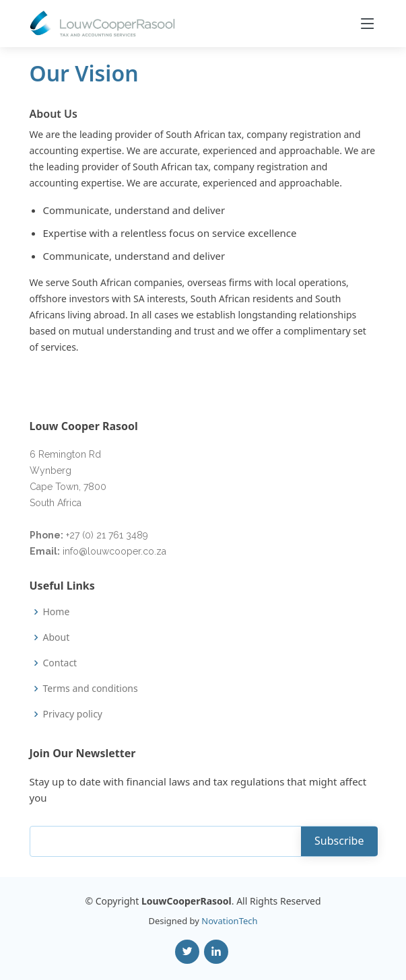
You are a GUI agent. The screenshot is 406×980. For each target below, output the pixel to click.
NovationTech (229, 921)
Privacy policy (73, 714)
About (57, 637)
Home (57, 612)
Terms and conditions (91, 689)
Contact (60, 663)
